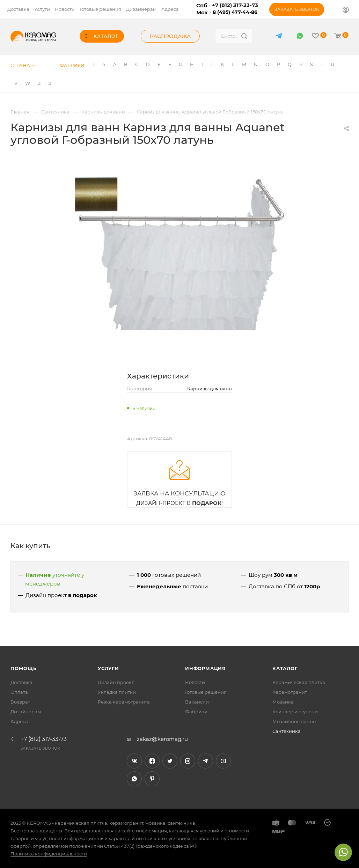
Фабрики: (73, 65)
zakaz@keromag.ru (162, 739)
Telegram (206, 761)
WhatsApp (300, 36)
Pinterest (152, 779)
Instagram (188, 761)
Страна (23, 65)
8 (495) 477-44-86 (235, 12)
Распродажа (170, 36)
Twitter (170, 761)
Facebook (152, 761)
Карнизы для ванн (210, 389)
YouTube (223, 761)
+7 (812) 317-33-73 (44, 739)
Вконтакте (134, 761)
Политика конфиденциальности (49, 854)
